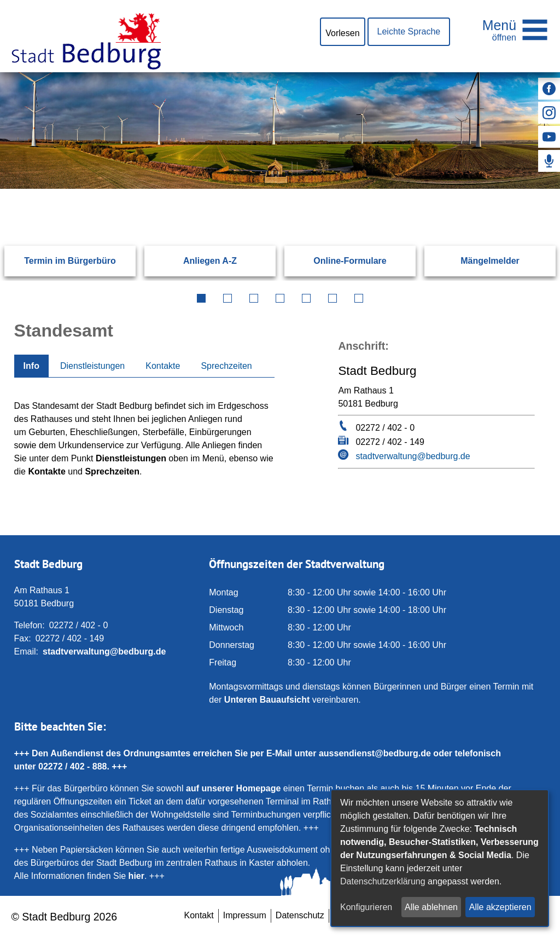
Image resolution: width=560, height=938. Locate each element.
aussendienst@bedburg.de (375, 753)
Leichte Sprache (409, 31)
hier (136, 876)
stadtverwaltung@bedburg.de (413, 456)
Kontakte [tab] (163, 366)
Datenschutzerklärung (383, 881)
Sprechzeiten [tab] (226, 366)
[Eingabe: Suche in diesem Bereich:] (267, 189)
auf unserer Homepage (233, 788)
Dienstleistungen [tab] (92, 366)
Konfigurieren (366, 907)
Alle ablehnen (431, 907)
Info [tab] (31, 366)
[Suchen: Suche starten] (518, 189)
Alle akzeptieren (500, 907)
